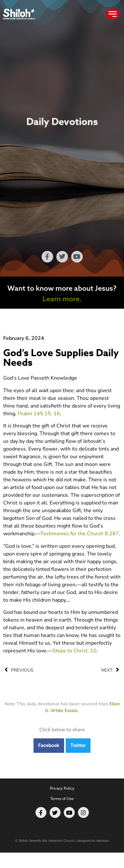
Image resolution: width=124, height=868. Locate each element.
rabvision (103, 841)
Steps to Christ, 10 (75, 651)
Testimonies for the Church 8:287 (80, 534)
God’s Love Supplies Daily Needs (61, 358)
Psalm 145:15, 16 (39, 414)
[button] (49, 746)
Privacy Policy (62, 788)
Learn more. (62, 299)
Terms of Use (62, 799)
